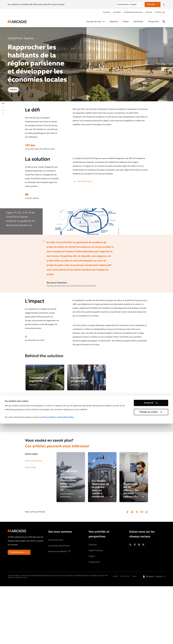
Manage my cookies (149, 632)
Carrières (159, 12)
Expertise (114, 22)
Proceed (151, 4)
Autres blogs (30, 525)
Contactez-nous (17, 610)
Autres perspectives (34, 519)
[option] (86, 250)
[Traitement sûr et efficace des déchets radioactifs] (134, 535)
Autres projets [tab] (31, 512)
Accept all (149, 623)
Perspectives (154, 22)
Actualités (117, 12)
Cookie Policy (67, 638)
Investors (107, 12)
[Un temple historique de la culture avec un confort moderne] (102, 535)
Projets (126, 22)
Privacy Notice (49, 638)
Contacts (149, 12)
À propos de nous (94, 22)
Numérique (138, 22)
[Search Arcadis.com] (164, 22)
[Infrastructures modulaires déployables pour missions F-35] (71, 535)
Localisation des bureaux (133, 12)
